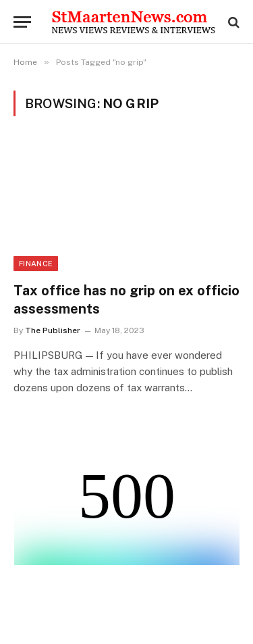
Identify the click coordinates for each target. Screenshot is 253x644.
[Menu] (22, 22)
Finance (36, 264)
